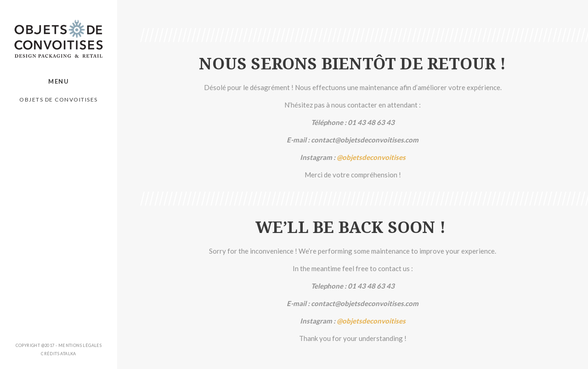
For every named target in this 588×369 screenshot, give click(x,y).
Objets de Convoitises (59, 99)
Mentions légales (80, 345)
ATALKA (68, 354)
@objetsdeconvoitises (371, 157)
